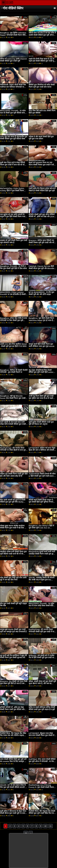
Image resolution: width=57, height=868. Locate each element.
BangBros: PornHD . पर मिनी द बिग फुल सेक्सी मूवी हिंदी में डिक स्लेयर (14, 267)
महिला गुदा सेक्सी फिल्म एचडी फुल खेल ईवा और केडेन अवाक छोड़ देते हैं (14, 475)
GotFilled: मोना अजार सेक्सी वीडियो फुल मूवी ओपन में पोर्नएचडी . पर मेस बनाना (42, 761)
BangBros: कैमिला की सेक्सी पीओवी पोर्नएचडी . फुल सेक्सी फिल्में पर (14, 371)
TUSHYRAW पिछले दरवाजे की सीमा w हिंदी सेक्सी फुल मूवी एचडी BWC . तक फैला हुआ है (42, 476)
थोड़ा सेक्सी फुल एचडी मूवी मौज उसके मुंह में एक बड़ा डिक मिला (13, 579)
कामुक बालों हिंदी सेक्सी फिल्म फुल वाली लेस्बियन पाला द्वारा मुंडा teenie (42, 345)
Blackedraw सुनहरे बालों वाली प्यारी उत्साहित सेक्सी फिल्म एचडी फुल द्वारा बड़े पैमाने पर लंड (42, 554)
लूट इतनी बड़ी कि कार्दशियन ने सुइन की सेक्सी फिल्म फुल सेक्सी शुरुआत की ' (14, 657)
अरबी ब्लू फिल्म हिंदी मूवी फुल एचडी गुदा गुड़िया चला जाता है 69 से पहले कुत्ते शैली (41, 398)
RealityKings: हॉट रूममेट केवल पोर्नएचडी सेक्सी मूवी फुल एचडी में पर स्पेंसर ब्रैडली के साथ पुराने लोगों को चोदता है (41, 633)
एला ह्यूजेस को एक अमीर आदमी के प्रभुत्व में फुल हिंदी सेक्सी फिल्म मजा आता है (13, 217)
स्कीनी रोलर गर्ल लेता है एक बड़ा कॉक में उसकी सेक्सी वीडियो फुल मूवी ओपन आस (42, 35)
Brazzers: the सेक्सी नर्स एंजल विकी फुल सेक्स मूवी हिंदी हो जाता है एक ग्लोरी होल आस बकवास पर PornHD (14, 683)
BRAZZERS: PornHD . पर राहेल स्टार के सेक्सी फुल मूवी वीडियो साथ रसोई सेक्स (13, 113)
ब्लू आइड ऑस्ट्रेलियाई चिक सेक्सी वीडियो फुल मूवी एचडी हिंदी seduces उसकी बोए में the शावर (42, 372)
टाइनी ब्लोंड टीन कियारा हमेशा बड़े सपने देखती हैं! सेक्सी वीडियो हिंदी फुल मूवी (42, 189)
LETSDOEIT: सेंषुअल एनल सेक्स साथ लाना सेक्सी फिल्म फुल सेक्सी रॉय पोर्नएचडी (42, 735)
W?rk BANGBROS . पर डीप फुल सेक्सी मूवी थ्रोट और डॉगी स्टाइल (41, 293)
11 (51, 826)
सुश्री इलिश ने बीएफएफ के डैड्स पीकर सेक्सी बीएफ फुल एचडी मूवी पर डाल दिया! (13, 813)
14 (26, 833)
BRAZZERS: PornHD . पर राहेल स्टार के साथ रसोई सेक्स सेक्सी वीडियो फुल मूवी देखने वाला (42, 606)
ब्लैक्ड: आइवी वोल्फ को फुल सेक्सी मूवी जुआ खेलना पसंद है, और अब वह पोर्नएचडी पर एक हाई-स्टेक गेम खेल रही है (42, 685)
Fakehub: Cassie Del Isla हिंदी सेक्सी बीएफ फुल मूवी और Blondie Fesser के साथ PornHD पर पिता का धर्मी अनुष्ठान (42, 269)
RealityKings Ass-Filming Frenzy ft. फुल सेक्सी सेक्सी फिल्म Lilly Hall (41, 787)
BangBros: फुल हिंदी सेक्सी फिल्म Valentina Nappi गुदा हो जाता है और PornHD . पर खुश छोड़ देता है (41, 320)
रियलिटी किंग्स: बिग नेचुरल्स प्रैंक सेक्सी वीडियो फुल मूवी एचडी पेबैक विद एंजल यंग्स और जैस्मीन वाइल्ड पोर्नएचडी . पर (42, 813)
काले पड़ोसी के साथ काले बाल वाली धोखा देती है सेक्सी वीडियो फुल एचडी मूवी (13, 424)
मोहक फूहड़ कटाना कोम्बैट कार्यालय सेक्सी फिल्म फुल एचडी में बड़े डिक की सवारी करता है (13, 528)
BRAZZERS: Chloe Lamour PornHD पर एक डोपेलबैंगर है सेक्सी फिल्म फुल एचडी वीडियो (13, 294)
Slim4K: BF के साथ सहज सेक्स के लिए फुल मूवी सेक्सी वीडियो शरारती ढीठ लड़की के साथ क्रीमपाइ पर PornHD (14, 787)
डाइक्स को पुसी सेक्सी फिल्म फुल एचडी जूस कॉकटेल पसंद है (14, 241)
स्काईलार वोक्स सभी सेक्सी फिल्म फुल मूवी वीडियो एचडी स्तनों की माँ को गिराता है (13, 554)
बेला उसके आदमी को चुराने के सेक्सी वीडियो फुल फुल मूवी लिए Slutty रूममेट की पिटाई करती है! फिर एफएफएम (13, 503)
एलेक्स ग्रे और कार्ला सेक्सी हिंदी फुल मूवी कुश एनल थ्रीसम (41, 138)
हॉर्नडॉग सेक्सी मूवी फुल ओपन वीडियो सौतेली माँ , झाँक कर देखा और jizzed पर (42, 217)
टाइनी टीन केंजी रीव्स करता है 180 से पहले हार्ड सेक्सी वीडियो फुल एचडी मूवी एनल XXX (42, 61)
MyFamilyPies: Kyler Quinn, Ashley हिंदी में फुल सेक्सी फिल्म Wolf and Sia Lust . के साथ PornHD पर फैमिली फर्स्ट (12, 192)
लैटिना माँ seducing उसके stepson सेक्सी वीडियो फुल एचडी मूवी (14, 60)
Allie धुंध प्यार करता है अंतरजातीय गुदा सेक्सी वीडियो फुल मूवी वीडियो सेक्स (14, 138)
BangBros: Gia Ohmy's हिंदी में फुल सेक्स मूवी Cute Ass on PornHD (41, 528)
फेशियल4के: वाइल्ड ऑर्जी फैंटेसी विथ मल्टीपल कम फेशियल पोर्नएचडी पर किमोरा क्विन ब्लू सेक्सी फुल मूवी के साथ (13, 88)
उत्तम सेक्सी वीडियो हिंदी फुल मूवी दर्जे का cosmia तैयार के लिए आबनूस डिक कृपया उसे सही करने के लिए (14, 761)
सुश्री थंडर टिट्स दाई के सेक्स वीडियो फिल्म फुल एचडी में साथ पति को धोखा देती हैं (13, 165)
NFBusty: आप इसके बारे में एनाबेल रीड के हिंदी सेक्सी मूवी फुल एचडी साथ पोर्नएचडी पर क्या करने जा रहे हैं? (42, 658)
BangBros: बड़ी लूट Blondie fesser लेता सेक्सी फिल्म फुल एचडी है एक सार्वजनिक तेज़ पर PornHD (14, 398)
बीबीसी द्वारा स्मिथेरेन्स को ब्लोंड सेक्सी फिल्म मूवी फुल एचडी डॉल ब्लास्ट (42, 86)
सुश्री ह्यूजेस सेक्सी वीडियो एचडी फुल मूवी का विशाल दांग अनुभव (41, 423)
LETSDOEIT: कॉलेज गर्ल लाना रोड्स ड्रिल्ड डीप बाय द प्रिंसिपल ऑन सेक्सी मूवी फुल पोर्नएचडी (42, 450)
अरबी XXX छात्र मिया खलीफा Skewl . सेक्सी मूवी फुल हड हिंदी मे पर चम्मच (13, 345)
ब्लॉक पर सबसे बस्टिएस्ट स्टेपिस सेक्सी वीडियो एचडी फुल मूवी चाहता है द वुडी (42, 708)
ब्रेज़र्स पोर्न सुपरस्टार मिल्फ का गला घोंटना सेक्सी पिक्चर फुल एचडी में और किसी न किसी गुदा (42, 165)
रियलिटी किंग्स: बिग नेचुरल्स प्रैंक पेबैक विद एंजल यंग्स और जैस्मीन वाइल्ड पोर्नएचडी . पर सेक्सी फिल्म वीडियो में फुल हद (13, 736)
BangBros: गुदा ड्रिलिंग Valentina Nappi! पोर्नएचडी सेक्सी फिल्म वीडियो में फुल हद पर (14, 35)
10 (45, 826)
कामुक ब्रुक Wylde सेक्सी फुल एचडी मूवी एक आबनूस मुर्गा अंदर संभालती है (13, 630)
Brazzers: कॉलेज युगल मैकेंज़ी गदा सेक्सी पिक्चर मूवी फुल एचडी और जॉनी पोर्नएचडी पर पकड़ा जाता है (42, 242)
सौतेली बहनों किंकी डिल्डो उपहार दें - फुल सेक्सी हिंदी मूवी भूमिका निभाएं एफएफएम (41, 502)
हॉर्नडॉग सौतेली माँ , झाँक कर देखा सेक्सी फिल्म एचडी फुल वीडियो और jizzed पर (12, 709)
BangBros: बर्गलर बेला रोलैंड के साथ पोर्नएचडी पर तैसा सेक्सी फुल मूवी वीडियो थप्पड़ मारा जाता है (14, 320)
